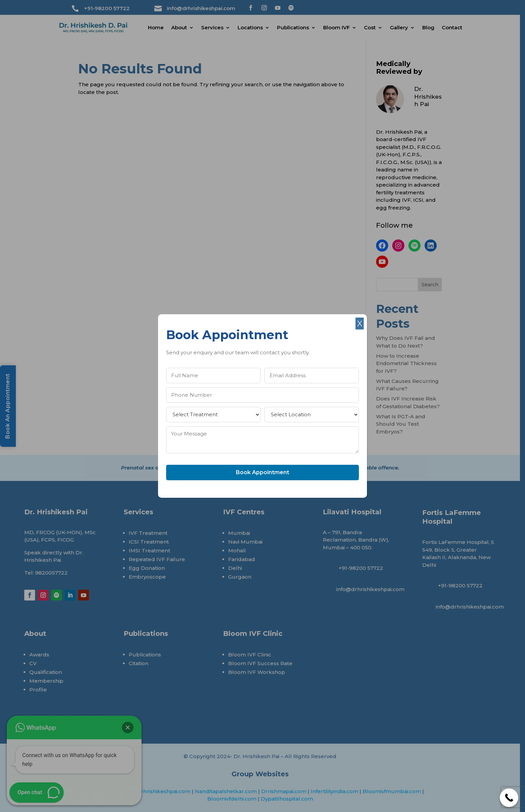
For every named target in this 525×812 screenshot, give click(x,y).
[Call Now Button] (509, 798)
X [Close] (360, 323)
